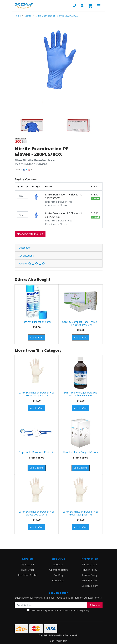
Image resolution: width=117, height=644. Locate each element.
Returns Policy (89, 575)
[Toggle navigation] (99, 6)
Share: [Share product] (23, 170)
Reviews (32, 264)
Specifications (26, 256)
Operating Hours (58, 570)
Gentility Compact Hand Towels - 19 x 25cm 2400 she (81, 323)
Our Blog (58, 575)
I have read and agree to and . (59, 610)
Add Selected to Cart (30, 234)
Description (25, 248)
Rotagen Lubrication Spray (37, 322)
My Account (27, 564)
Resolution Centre (27, 575)
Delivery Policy (89, 586)
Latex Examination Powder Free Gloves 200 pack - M (81, 513)
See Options (37, 468)
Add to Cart (37, 337)
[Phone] (75, 6)
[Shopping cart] (90, 6)
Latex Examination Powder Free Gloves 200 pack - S (37, 513)
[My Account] (82, 6)
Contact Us (58, 580)
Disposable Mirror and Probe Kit (37, 452)
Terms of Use (90, 564)
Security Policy (90, 580)
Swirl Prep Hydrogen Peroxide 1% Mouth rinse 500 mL (80, 394)
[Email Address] (51, 605)
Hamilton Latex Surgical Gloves (81, 452)
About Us (58, 564)
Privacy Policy (89, 570)
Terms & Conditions (63, 610)
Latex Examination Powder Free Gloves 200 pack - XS (37, 394)
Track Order (27, 570)
